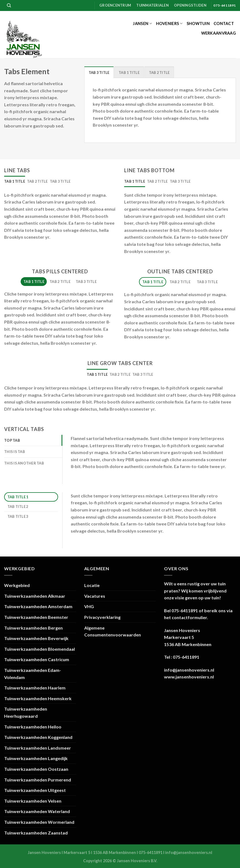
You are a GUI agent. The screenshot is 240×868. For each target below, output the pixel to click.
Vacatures (95, 596)
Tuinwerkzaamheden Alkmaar (35, 596)
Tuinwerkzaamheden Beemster (36, 617)
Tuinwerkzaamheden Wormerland (39, 822)
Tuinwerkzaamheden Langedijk (36, 758)
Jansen (142, 23)
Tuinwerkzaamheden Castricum (37, 659)
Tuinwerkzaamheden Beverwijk (36, 638)
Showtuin (198, 23)
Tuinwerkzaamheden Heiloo (33, 727)
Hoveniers (169, 23)
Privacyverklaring (102, 617)
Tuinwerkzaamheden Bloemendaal (39, 649)
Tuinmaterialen (152, 5)
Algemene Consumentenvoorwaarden (113, 631)
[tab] (99, 72)
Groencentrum (115, 5)
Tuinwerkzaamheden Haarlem (35, 688)
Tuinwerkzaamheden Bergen (33, 628)
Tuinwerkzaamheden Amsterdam (38, 606)
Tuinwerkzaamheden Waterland (37, 811)
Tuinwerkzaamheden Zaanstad (36, 833)
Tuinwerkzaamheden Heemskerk (38, 698)
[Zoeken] (9, 5)
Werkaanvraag (219, 33)
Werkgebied (17, 585)
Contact (224, 23)
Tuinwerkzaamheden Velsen (33, 801)
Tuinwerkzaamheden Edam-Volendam (33, 674)
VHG (89, 606)
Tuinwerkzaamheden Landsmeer (38, 748)
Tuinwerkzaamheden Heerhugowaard (26, 712)
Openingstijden (190, 5)
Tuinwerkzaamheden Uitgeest (35, 790)
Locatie (92, 585)
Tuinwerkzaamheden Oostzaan (36, 769)
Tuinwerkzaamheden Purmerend (38, 780)
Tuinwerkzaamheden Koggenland (38, 737)
